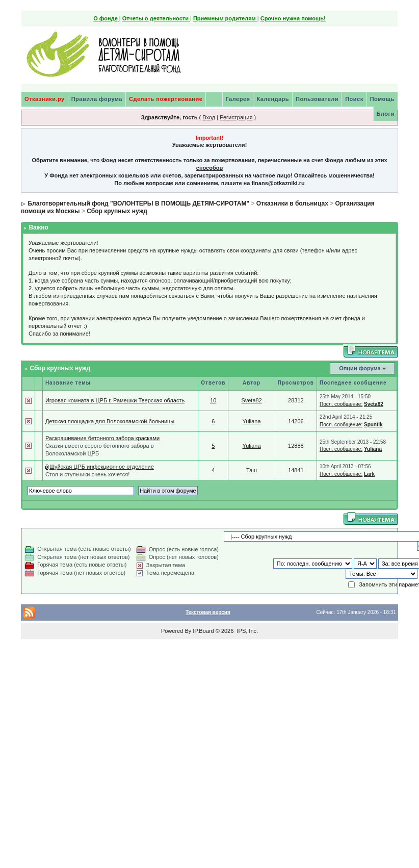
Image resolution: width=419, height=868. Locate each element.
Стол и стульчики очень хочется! (87, 474)
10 (213, 400)
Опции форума (360, 368)
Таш (252, 470)
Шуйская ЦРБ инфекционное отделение (102, 467)
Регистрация (236, 117)
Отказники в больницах (292, 203)
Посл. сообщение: (341, 404)
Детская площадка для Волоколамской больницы (110, 421)
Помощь (382, 99)
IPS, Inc (246, 631)
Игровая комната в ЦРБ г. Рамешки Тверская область (115, 400)
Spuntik (373, 425)
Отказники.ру (45, 99)
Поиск (354, 99)
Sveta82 (251, 400)
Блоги (386, 114)
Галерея (238, 99)
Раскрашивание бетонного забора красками (102, 438)
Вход (209, 117)
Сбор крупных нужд (117, 211)
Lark (369, 474)
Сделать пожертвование (166, 99)
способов (209, 168)
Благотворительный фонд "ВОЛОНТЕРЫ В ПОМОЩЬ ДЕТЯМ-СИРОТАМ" (138, 203)
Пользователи (317, 99)
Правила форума (97, 99)
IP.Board (203, 631)
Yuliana (252, 421)
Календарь (273, 99)
